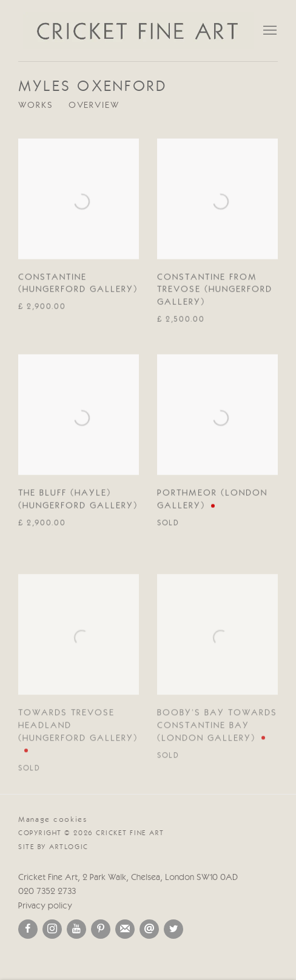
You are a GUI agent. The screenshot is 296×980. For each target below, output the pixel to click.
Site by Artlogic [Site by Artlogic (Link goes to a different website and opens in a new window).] (53, 847)
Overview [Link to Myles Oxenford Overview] (94, 106)
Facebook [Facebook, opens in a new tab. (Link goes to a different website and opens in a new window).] (28, 929)
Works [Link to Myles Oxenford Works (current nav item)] (36, 106)
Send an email (149, 929)
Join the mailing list (125, 929)
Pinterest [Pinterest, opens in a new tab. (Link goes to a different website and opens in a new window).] (101, 929)
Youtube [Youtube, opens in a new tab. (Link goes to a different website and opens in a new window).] (76, 929)
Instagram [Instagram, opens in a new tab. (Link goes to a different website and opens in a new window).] (52, 929)
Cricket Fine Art (138, 31)
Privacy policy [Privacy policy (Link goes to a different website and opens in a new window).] (45, 906)
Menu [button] (269, 31)
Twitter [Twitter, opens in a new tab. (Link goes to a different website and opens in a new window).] (173, 929)
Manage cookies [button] (53, 820)
